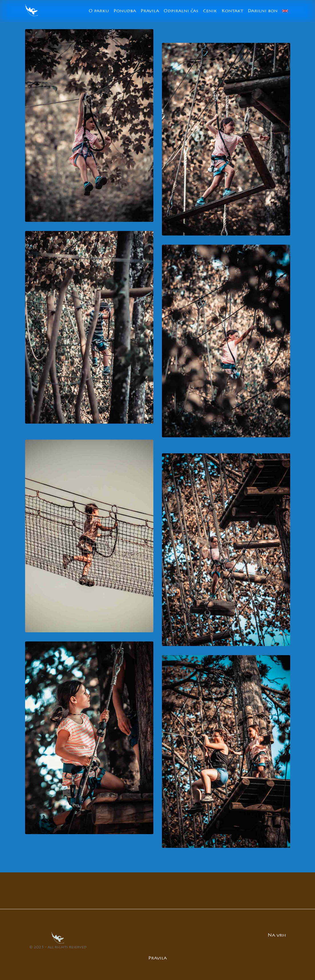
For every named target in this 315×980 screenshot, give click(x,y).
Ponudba (125, 11)
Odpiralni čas (181, 11)
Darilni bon (263, 11)
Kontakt (232, 11)
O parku (99, 11)
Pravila (150, 11)
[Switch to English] (285, 11)
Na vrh (277, 935)
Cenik (210, 11)
